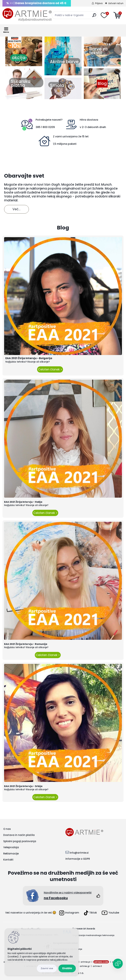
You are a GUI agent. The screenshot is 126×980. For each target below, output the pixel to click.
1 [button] (15, 70)
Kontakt (8, 860)
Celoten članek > (50, 369)
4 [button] (30, 70)
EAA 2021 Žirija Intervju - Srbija (23, 786)
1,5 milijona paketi (65, 144)
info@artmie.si (79, 853)
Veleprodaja (11, 847)
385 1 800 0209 (45, 127)
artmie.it (97, 966)
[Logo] (27, 15)
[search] (94, 16)
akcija (19, 58)
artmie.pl (85, 962)
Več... (16, 209)
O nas (7, 829)
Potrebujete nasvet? (49, 120)
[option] (24, 51)
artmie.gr (85, 966)
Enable (67, 968)
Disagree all (47, 968)
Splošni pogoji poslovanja (20, 841)
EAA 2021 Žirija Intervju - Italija (23, 502)
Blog (102, 84)
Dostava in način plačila (19, 835)
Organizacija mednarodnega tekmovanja (93, 935)
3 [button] (25, 70)
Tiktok (90, 913)
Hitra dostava (89, 120)
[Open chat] (118, 964)
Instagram (69, 913)
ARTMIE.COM (101, 962)
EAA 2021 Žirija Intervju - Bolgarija (29, 358)
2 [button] (20, 70)
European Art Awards (84, 929)
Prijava (99, 3)
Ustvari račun (116, 3)
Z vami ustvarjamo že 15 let (71, 136)
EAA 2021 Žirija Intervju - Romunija (26, 644)
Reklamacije (11, 854)
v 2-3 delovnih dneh (93, 127)
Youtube (110, 913)
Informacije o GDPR (78, 859)
